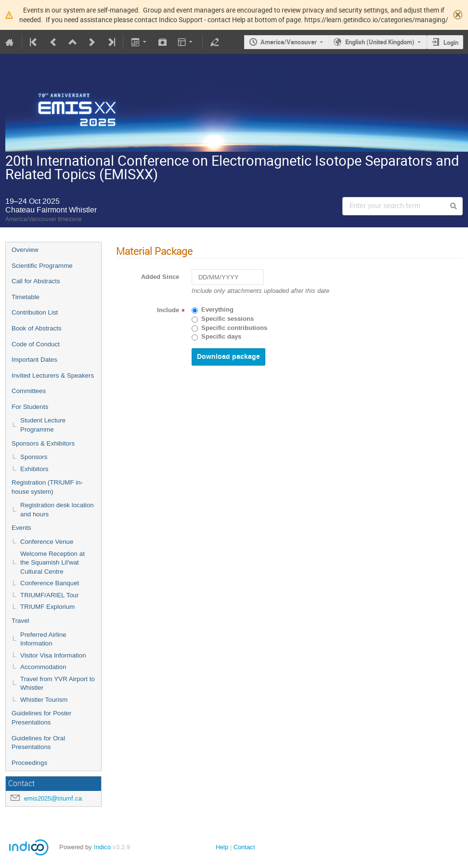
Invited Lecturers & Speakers (53, 375)
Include (168, 310)
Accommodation (43, 667)
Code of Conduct (36, 344)
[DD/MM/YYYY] (228, 277)
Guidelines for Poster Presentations (41, 718)
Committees (29, 391)
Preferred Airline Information (43, 639)
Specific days (221, 337)
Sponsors (34, 457)
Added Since (160, 277)
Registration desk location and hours (57, 510)
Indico (102, 847)
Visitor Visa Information (53, 655)
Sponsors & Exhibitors (43, 443)
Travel (20, 621)
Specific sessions (227, 319)
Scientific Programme (42, 266)
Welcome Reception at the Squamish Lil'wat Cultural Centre (52, 563)
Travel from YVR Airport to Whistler (58, 684)
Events (21, 528)
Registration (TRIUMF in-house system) (47, 487)
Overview (25, 250)
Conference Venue (47, 542)
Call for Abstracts (36, 281)
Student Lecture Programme (43, 425)
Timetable (26, 297)
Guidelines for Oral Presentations (38, 743)
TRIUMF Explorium (47, 607)
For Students (30, 407)
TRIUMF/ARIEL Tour (49, 595)
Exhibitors (34, 469)
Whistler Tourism (44, 700)
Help (222, 847)
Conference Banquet (50, 583)
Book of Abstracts (37, 328)
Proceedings (29, 763)
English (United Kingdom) (380, 42)
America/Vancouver (289, 42)
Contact (244, 847)
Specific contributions (234, 328)
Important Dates (34, 360)
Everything (217, 310)
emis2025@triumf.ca (53, 798)
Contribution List (35, 312)
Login (451, 42)
